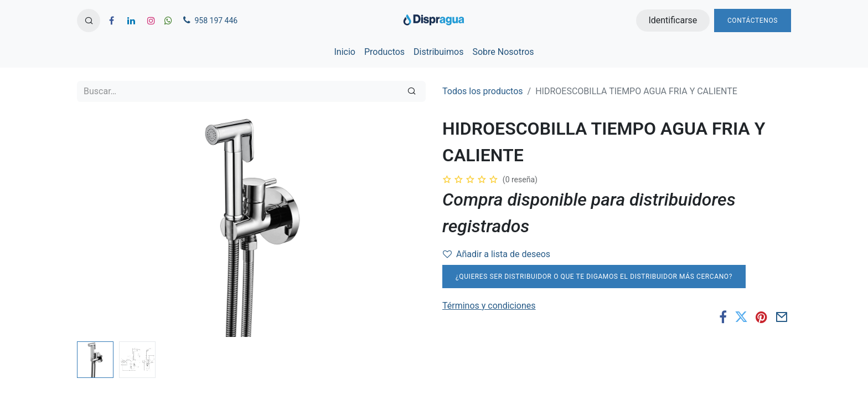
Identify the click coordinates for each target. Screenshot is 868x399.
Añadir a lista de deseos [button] (497, 254)
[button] (89, 21)
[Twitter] (741, 317)
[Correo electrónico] (782, 317)
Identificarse (673, 20)
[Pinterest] (761, 317)
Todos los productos (483, 91)
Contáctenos (753, 21)
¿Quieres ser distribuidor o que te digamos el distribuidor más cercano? (594, 277)
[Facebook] (723, 317)
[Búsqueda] (412, 91)
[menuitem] (344, 52)
